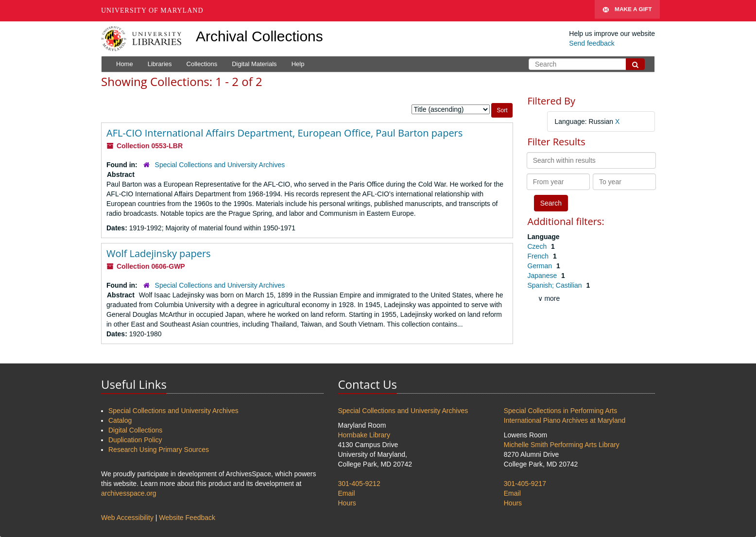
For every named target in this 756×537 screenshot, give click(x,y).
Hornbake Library (364, 435)
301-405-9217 (525, 484)
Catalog (120, 420)
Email (347, 493)
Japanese (543, 276)
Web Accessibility (127, 518)
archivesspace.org (129, 493)
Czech (538, 246)
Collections (202, 64)
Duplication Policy (135, 440)
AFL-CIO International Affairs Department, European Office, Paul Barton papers (284, 133)
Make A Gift (627, 11)
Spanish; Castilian (556, 285)
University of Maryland (152, 10)
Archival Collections (259, 36)
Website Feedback (187, 518)
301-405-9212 (359, 484)
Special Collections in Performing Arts (560, 411)
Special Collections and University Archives (220, 165)
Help (298, 64)
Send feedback (592, 43)
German (541, 266)
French (539, 256)
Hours (347, 503)
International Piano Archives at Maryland (565, 420)
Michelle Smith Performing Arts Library (562, 445)
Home (125, 64)
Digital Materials (254, 64)
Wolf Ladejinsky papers (159, 253)
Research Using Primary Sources (159, 450)
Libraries (160, 64)
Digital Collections (135, 430)
